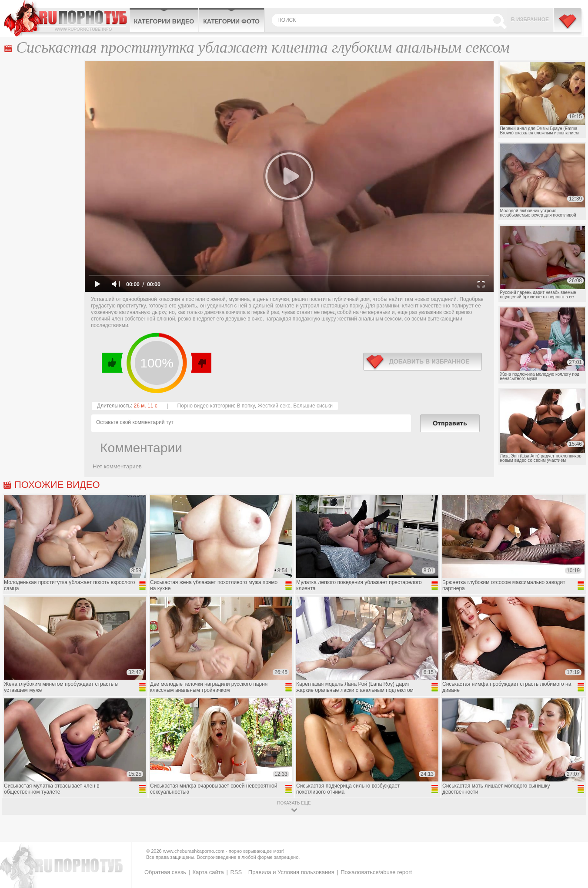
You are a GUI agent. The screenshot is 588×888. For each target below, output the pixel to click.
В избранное (530, 20)
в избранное (423, 362)
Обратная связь (165, 872)
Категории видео (164, 21)
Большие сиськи (313, 406)
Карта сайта (208, 872)
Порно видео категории (206, 406)
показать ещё (294, 803)
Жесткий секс (274, 406)
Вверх (571, 833)
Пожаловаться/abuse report (376, 872)
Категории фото (231, 21)
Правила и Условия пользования (291, 872)
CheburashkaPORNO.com (67, 18)
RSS (236, 872)
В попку (246, 406)
